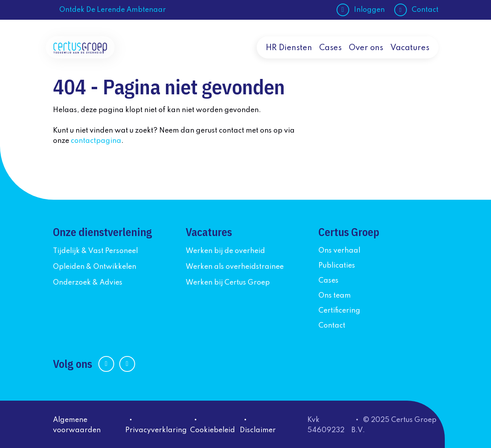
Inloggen (369, 10)
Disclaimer (258, 430)
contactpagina (96, 141)
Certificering (339, 311)
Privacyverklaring (156, 430)
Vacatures (410, 48)
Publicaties (337, 266)
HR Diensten (289, 48)
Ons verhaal (339, 251)
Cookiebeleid (213, 430)
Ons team (335, 296)
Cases (330, 48)
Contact (425, 10)
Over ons (366, 48)
